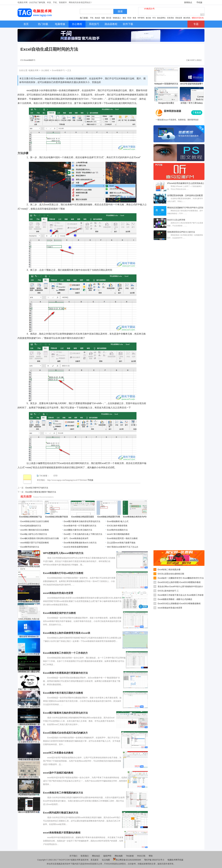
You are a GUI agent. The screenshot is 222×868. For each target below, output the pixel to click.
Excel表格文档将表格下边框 (31, 517)
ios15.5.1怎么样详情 (176, 220)
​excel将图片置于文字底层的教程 (35, 543)
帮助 (151, 856)
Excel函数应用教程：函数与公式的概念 (175, 599)
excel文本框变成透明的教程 (76, 547)
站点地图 (106, 860)
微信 (124, 18)
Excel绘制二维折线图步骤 (169, 570)
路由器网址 (161, 18)
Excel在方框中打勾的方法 (37, 488)
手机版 (199, 2)
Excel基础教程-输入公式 (118, 521)
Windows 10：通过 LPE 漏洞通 (29, 672)
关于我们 (73, 856)
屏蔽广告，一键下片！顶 (29, 689)
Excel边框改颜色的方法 (31, 526)
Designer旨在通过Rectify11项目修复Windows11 (166, 103)
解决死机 (187, 18)
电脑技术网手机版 (175, 860)
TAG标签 (130, 856)
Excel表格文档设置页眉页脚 (83, 517)
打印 (55, 476)
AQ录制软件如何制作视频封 (29, 795)
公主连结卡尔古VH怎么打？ (29, 742)
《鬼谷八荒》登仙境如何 (29, 707)
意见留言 (95, 860)
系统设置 (179, 18)
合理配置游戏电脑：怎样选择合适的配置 (185, 195)
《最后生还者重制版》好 (29, 724)
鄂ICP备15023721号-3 (154, 860)
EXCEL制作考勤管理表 (117, 526)
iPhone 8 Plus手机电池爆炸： (29, 566)
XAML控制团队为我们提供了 (29, 619)
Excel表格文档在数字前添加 (57, 517)
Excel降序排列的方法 (30, 547)
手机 (92, 18)
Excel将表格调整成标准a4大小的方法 (80, 543)
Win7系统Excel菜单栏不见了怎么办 (123, 547)
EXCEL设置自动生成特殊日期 (171, 574)
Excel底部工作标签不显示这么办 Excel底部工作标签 (181, 595)
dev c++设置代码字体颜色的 (29, 812)
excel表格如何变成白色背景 (170, 608)
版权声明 (107, 856)
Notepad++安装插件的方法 (166, 84)
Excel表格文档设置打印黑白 (109, 517)
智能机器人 (117, 18)
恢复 (135, 18)
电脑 (103, 18)
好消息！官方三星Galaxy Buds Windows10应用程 (192, 103)
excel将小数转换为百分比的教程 (35, 530)
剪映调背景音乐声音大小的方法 (181, 232)
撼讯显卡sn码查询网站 (29, 777)
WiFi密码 (141, 18)
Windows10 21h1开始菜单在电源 (29, 654)
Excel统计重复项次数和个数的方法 (41, 492)
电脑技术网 (33, 70)
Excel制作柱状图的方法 (117, 530)
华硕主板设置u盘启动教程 (29, 759)
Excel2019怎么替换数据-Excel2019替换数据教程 (179, 603)
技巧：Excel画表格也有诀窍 (76, 538)
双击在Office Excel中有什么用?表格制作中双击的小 (180, 587)
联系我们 (85, 856)
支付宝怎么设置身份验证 (29, 584)
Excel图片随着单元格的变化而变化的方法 (82, 521)
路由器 (97, 18)
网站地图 (119, 856)
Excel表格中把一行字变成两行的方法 (80, 526)
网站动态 (96, 856)
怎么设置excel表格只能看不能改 (121, 543)
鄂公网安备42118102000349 (127, 860)
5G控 (129, 18)
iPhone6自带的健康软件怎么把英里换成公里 (186, 184)
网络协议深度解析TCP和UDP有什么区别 (185, 208)
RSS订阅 (141, 856)
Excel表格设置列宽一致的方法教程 (122, 538)
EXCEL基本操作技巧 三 (168, 591)
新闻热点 (188, 2)
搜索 (120, 11)
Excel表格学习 (30, 60)
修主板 (148, 18)
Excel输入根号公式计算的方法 (34, 534)
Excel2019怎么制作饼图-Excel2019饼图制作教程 (179, 582)
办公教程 (45, 70)
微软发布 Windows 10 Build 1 (29, 637)
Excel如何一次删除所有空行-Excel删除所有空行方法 (181, 578)
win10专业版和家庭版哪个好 (192, 84)
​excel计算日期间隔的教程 (118, 534)
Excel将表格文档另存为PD (135, 517)
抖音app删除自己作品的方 (29, 601)
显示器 (109, 18)
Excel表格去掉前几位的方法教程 (35, 521)
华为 (154, 18)
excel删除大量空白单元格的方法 (78, 530)
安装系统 (170, 18)
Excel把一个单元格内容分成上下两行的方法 (83, 534)
